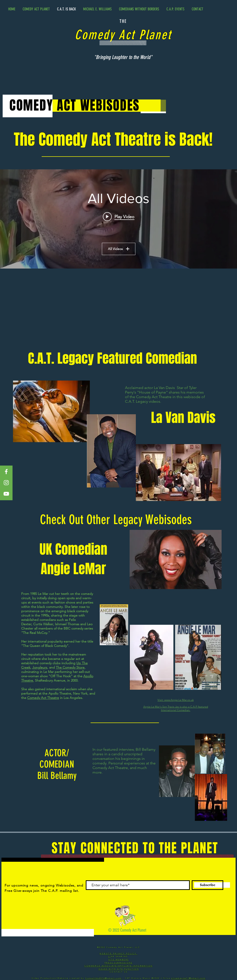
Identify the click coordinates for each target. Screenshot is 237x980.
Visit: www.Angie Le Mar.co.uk (176, 700)
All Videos (119, 249)
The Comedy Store (70, 667)
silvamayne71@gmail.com (188, 978)
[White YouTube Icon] (6, 494)
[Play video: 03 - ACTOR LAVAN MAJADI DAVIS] (119, 217)
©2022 (156, 978)
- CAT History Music (136, 978)
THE (123, 21)
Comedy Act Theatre (43, 698)
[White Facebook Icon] (6, 472)
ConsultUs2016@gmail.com (103, 978)
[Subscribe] (207, 885)
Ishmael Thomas (67, 624)
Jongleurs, (40, 667)
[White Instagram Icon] (6, 483)
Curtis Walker (43, 624)
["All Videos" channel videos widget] (118, 219)
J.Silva (166, 978)
